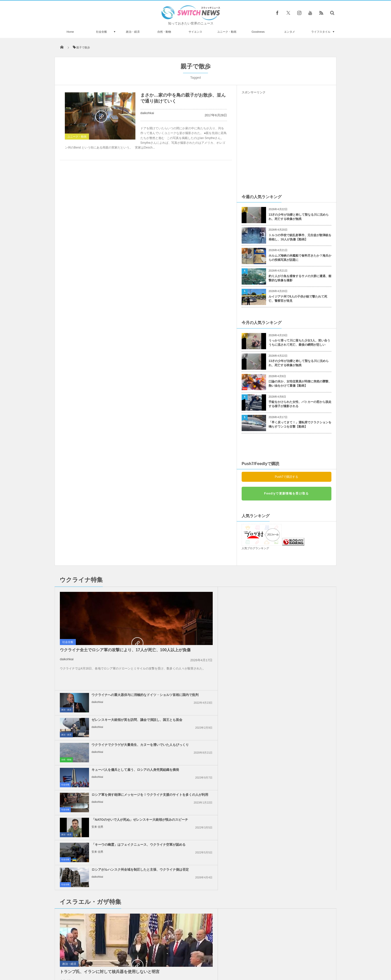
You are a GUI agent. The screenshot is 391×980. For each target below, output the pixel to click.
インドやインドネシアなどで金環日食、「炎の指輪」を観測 (111, 844)
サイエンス (195, 32)
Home (70, 32)
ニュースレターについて (240, 957)
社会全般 (101, 32)
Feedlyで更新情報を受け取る (286, 493)
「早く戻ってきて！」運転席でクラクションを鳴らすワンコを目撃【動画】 (300, 424)
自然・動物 (164, 32)
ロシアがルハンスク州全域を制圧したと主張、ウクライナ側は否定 (298, 668)
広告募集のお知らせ (277, 957)
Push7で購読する (287, 477)
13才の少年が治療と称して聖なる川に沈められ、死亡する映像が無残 (299, 217)
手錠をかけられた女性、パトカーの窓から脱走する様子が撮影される (300, 404)
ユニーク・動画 (227, 32)
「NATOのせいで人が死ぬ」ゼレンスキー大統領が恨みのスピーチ (298, 643)
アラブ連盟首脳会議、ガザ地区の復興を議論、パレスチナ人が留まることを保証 (298, 764)
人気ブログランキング (255, 548)
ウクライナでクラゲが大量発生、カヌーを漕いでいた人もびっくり (207, 618)
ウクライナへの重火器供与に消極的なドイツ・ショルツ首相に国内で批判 (207, 595)
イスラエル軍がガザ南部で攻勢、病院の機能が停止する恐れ (207, 737)
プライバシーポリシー (175, 957)
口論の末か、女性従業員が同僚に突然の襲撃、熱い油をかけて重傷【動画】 (300, 384)
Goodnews (258, 32)
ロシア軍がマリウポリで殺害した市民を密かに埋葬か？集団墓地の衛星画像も (111, 925)
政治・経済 (133, 32)
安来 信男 (279, 653)
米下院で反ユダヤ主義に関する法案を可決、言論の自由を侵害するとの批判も (298, 789)
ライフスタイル (321, 32)
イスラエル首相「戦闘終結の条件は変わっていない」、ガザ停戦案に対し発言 (298, 714)
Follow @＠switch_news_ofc (196, 845)
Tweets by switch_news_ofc (195, 837)
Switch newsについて (115, 957)
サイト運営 (145, 957)
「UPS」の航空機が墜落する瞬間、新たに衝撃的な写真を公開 (112, 864)
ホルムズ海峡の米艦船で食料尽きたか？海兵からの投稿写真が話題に (300, 258)
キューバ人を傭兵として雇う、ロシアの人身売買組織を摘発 (298, 618)
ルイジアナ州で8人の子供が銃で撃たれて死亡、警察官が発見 (298, 299)
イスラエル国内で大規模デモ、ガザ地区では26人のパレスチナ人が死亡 (207, 714)
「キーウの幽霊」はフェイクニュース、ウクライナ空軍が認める (207, 668)
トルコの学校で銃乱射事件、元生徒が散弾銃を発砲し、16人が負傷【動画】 (300, 237)
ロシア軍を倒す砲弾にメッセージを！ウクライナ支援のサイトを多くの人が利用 (207, 645)
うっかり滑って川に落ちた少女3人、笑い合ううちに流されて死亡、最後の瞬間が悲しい (299, 343)
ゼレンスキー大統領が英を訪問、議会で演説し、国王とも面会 (298, 593)
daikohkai (147, 113)
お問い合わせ (206, 957)
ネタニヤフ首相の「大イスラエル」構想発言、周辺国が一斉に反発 (298, 739)
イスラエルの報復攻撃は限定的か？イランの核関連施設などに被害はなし (207, 789)
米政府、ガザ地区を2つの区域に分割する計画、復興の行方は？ (206, 762)
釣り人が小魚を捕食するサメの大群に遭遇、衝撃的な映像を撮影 (300, 278)
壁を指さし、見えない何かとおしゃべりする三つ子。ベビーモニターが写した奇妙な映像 (111, 885)
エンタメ (290, 32)
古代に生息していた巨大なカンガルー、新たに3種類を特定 (111, 905)
